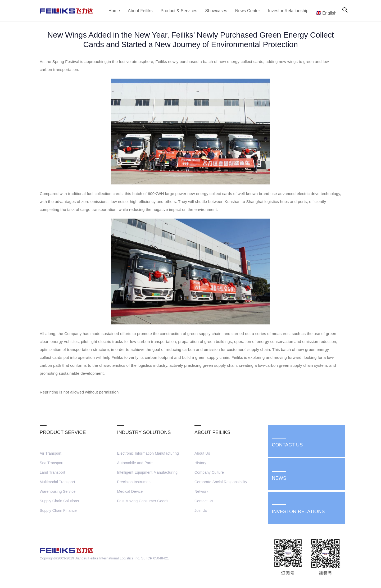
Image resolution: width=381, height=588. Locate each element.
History (200, 463)
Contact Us (204, 501)
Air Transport (51, 453)
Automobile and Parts (135, 463)
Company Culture (209, 472)
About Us (202, 453)
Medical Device (130, 491)
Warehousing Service (58, 491)
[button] (345, 10)
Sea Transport (52, 463)
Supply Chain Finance (58, 510)
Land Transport (52, 472)
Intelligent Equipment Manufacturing (148, 472)
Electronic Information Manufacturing (148, 453)
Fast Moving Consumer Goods (143, 501)
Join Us (201, 510)
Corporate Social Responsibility (221, 482)
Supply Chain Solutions (59, 501)
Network (201, 491)
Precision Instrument (135, 482)
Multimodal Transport (57, 482)
